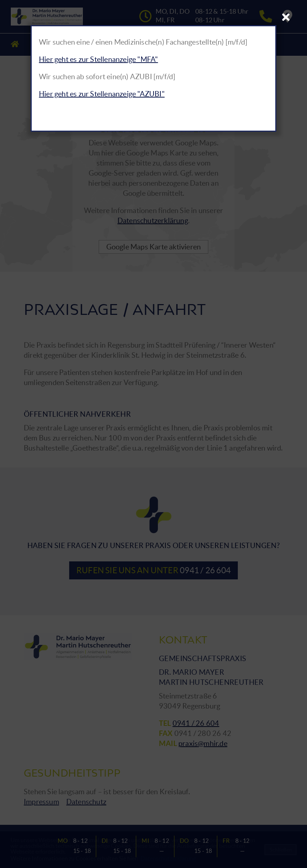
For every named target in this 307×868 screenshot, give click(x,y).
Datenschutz (86, 802)
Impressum (41, 802)
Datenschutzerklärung (153, 221)
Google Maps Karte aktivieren (154, 247)
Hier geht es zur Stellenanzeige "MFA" (98, 59)
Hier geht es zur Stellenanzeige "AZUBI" (102, 94)
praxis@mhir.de (203, 743)
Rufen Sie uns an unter (153, 570)
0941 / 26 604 (196, 723)
